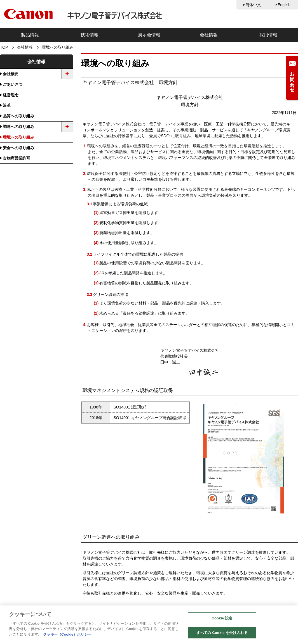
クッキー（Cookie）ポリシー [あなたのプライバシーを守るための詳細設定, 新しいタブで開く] (67, 635)
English (284, 5)
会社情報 (209, 35)
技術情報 (90, 35)
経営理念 (11, 95)
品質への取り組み (18, 116)
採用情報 (268, 35)
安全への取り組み (18, 148)
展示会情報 (149, 35)
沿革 (7, 105)
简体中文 (253, 5)
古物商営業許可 (17, 158)
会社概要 (11, 74)
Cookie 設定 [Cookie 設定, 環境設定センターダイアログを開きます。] (222, 619)
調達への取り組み (18, 127)
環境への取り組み (18, 137)
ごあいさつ (13, 84)
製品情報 (30, 35)
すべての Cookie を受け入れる (222, 634)
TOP (4, 47)
